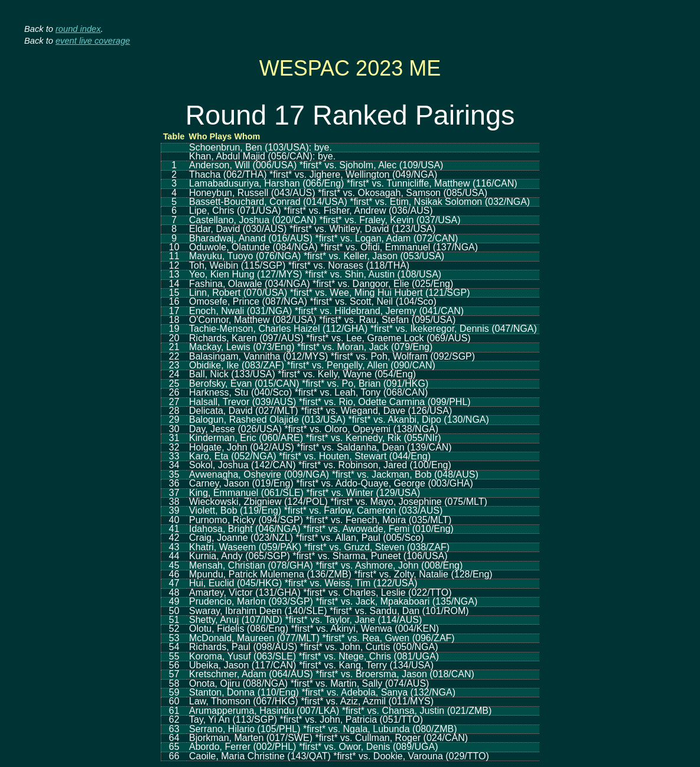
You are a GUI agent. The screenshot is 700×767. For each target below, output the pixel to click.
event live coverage (93, 41)
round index (78, 29)
